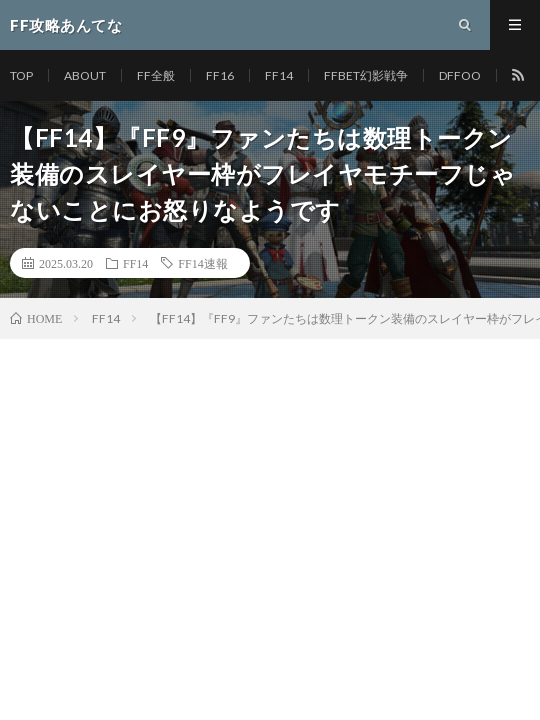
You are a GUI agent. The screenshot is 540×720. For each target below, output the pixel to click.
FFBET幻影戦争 (366, 75)
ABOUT (85, 75)
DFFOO (460, 75)
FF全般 (156, 75)
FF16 (220, 75)
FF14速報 (202, 263)
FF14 (279, 75)
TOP (21, 75)
